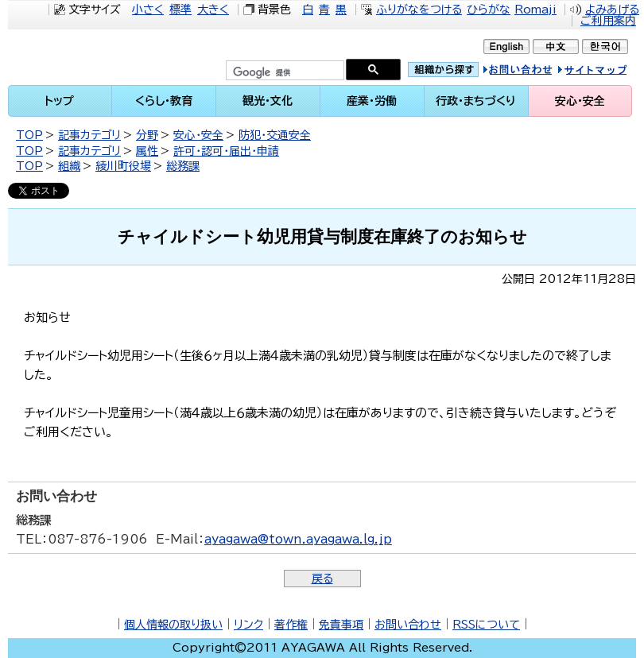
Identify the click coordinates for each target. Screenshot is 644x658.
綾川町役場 (123, 166)
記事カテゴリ (89, 135)
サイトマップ (608, 72)
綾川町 (99, 57)
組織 (69, 166)
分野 (147, 135)
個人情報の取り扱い (173, 625)
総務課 (183, 166)
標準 (180, 10)
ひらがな (489, 10)
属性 (147, 151)
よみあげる (612, 10)
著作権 (291, 625)
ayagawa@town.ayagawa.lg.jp (298, 539)
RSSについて (486, 625)
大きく (213, 10)
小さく (148, 10)
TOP (29, 135)
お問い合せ (534, 72)
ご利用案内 (608, 21)
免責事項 (341, 625)
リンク (248, 625)
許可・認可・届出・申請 (226, 151)
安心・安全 (198, 135)
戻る (322, 579)
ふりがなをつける (419, 10)
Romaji (535, 10)
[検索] (283, 72)
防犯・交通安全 (275, 135)
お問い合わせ (408, 625)
